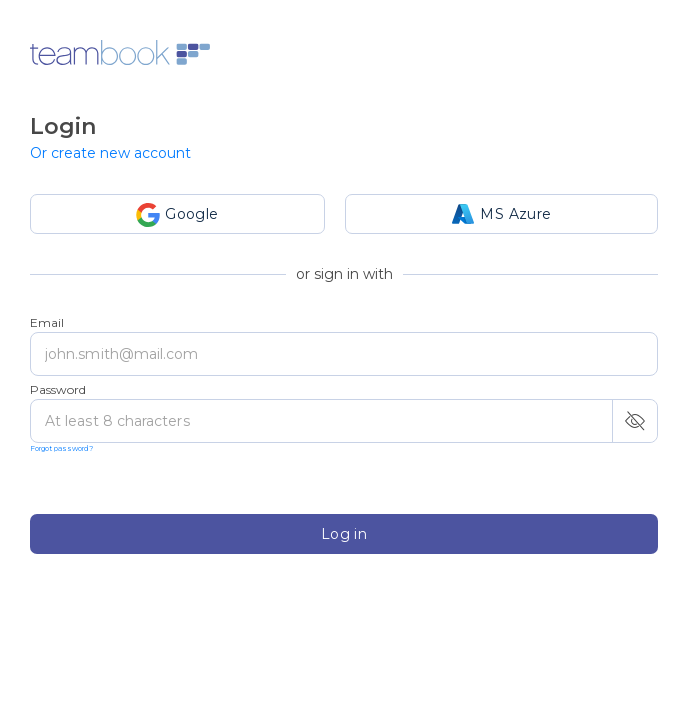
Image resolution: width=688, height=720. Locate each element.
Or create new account (110, 153)
